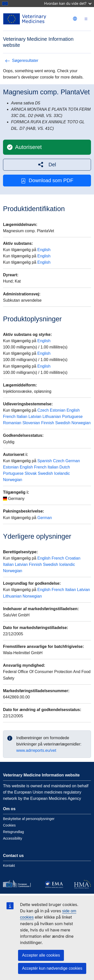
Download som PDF (47, 181)
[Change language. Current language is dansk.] (75, 19)
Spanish (45, 461)
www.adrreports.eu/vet (36, 750)
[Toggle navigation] (86, 19)
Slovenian (31, 423)
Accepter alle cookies (41, 955)
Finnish (48, 423)
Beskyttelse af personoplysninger (29, 819)
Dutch (65, 467)
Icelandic (62, 473)
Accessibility (13, 838)
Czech (43, 410)
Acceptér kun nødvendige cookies (52, 968)
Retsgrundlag (13, 832)
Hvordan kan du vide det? (68, 3)
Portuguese (72, 417)
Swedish (63, 423)
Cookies (9, 825)
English (44, 250)
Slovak (31, 473)
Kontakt (9, 866)
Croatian (73, 558)
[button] (47, 165)
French (9, 417)
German (73, 461)
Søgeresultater (22, 61)
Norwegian (81, 423)
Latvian (35, 417)
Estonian (58, 410)
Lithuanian (52, 417)
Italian (22, 417)
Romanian (12, 423)
